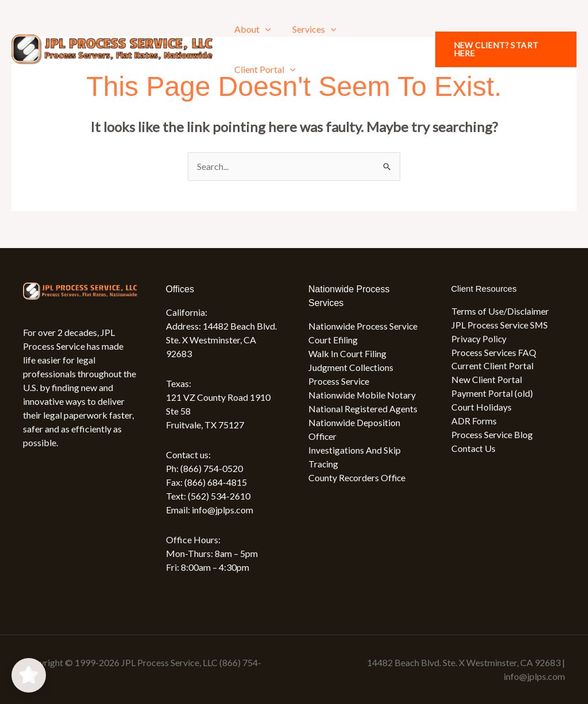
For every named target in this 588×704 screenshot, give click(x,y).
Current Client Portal (492, 366)
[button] (504, 49)
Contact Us (474, 449)
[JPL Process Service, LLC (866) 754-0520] (112, 48)
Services (310, 29)
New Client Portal (487, 380)
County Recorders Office (358, 477)
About (252, 29)
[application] (264, 29)
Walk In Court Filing (347, 353)
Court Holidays (481, 407)
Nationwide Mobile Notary (362, 395)
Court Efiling (333, 340)
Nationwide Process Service (363, 326)
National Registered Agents (363, 409)
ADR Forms (474, 421)
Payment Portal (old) (492, 394)
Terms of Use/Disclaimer (500, 311)
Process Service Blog (493, 435)
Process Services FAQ (494, 352)
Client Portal (264, 69)
